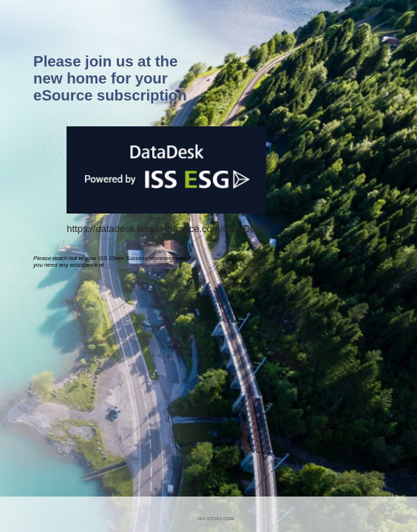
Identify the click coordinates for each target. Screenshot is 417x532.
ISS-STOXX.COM (216, 518)
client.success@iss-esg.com (142, 265)
